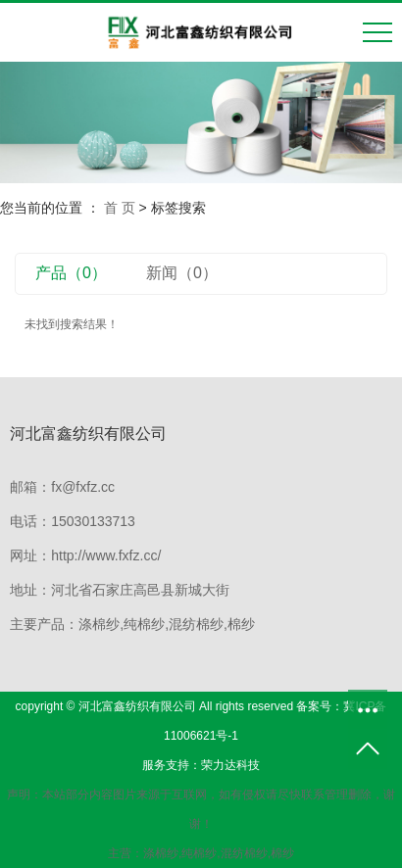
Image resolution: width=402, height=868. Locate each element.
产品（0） (71, 273)
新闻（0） (182, 273)
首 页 (120, 208)
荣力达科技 (230, 765)
